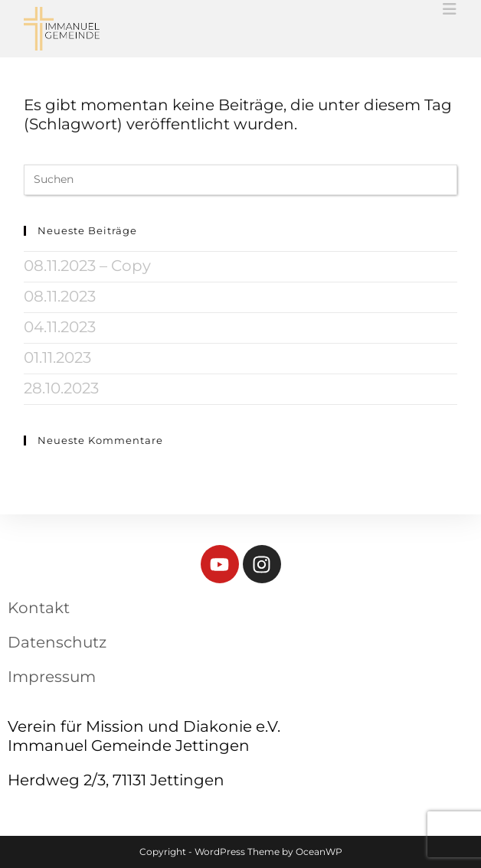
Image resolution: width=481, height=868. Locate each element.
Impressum (52, 677)
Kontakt (39, 608)
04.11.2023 (60, 327)
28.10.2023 (61, 388)
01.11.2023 (57, 357)
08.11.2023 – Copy (87, 266)
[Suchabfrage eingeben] (240, 180)
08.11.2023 (60, 296)
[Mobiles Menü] (450, 9)
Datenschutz (57, 642)
